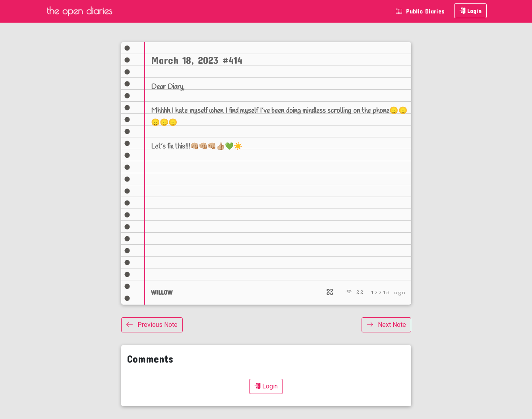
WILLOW (162, 292)
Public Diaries (420, 11)
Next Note (386, 325)
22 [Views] (355, 292)
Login (470, 11)
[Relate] (330, 292)
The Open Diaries (79, 11)
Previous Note (152, 325)
